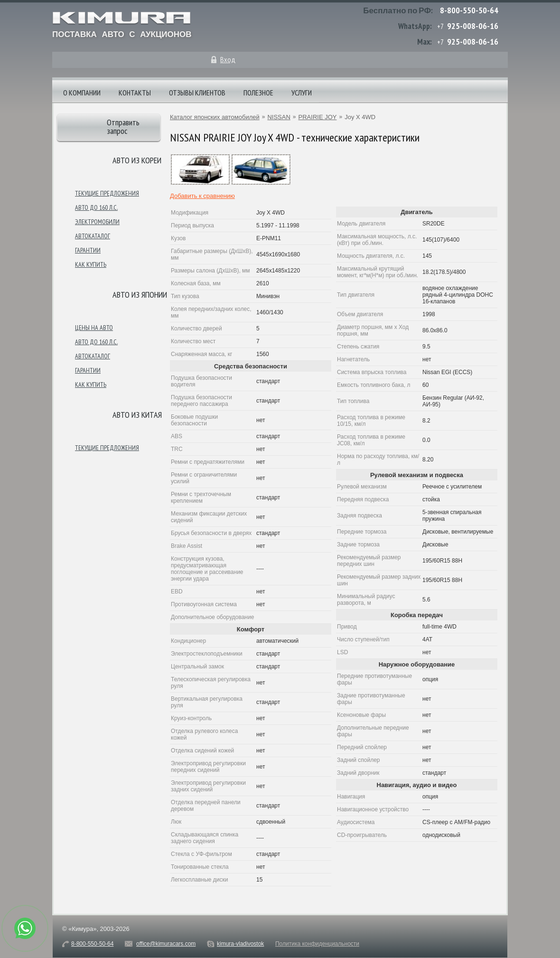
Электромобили (97, 222)
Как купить (91, 264)
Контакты (135, 93)
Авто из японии (140, 295)
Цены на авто (94, 328)
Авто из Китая (137, 415)
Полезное (258, 93)
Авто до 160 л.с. (96, 207)
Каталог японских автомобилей (215, 117)
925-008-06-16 (473, 26)
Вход (228, 59)
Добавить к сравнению (202, 196)
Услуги (302, 93)
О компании (82, 93)
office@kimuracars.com (166, 944)
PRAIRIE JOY (318, 117)
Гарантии (88, 250)
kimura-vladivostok (240, 944)
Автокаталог (93, 236)
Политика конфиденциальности (317, 944)
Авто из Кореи (137, 160)
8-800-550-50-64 (469, 10)
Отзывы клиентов (197, 93)
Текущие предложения (107, 193)
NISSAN (279, 117)
